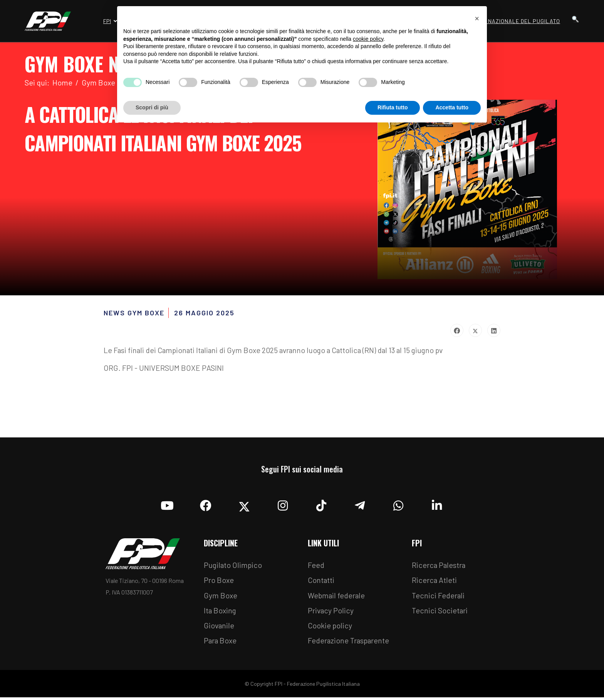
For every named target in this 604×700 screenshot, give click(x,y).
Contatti (321, 582)
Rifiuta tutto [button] (393, 107)
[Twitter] (244, 505)
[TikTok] (321, 505)
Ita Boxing (221, 613)
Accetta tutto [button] (452, 107)
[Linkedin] (437, 505)
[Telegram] (360, 505)
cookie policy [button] (368, 39)
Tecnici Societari (440, 613)
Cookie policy (330, 628)
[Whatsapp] (398, 505)
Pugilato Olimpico (234, 566)
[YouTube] (167, 505)
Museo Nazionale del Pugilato (514, 21)
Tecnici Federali (439, 597)
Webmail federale (337, 597)
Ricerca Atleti (435, 582)
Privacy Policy (331, 613)
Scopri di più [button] (152, 107)
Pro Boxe (219, 582)
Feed (316, 566)
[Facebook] (206, 505)
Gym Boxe (221, 597)
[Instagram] (283, 505)
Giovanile (219, 628)
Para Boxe (221, 643)
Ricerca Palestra (439, 566)
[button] (477, 18)
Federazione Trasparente (350, 643)
